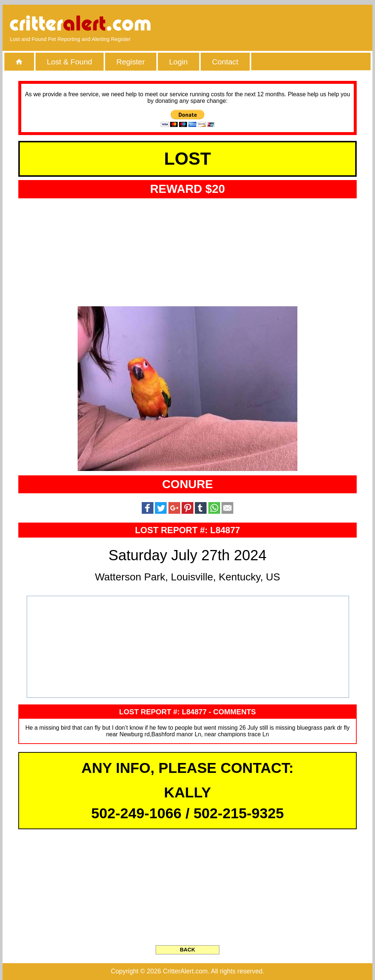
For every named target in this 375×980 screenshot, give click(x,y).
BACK (187, 950)
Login (179, 62)
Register (131, 62)
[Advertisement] (281, 24)
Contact (225, 62)
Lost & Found (70, 62)
